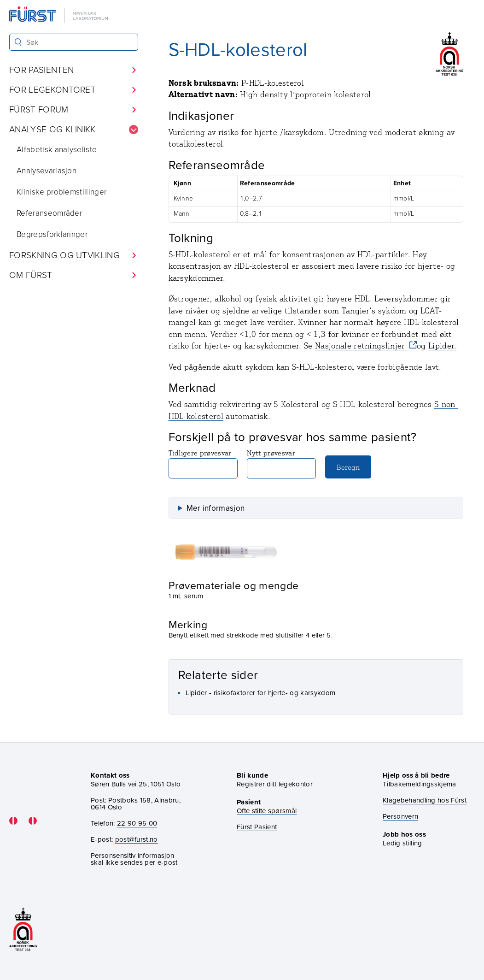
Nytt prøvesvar (281, 463)
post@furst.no (137, 839)
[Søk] (18, 42)
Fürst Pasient (257, 827)
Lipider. (443, 345)
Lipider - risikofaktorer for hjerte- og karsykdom (261, 693)
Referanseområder (49, 213)
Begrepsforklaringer (52, 234)
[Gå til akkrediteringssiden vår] (23, 930)
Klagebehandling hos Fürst (425, 800)
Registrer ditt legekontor (275, 784)
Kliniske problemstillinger (61, 192)
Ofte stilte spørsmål (267, 811)
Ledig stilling (402, 843)
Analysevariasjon (47, 171)
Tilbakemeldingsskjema (420, 784)
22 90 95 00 (137, 823)
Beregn (348, 467)
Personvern (400, 817)
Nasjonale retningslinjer (361, 345)
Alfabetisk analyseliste (57, 150)
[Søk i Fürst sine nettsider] (74, 42)
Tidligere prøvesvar (203, 463)
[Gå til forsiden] (59, 15)
